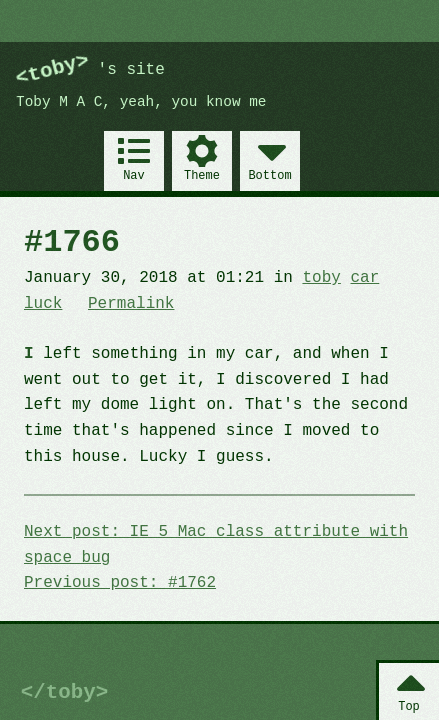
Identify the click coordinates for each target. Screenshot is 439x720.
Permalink (131, 304)
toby (321, 278)
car (364, 278)
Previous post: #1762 (120, 583)
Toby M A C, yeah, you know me (141, 102)
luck (43, 304)
